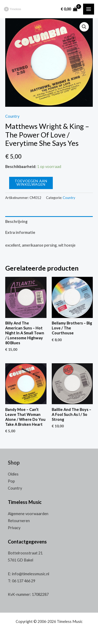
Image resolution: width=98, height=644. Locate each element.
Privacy (14, 528)
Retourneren (19, 521)
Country (12, 116)
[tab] (49, 222)
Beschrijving (16, 221)
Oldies (13, 474)
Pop (11, 481)
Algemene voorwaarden (28, 514)
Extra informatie (20, 232)
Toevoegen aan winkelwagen (31, 183)
